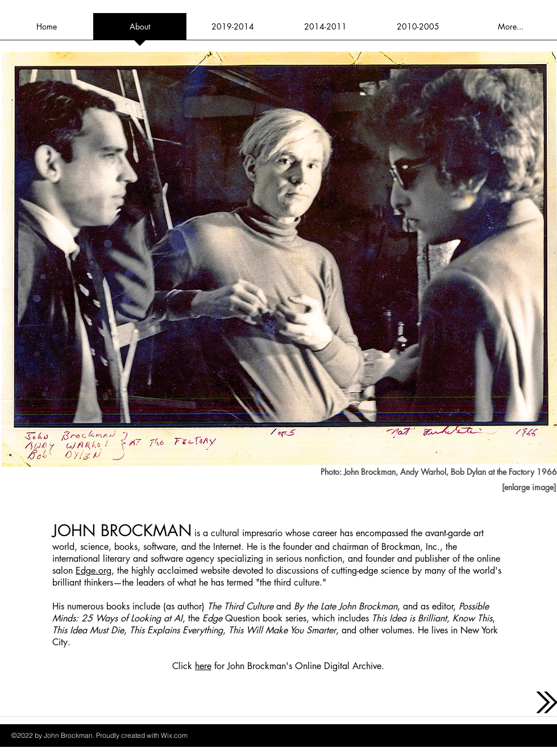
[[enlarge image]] (529, 487)
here (203, 666)
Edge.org (93, 571)
